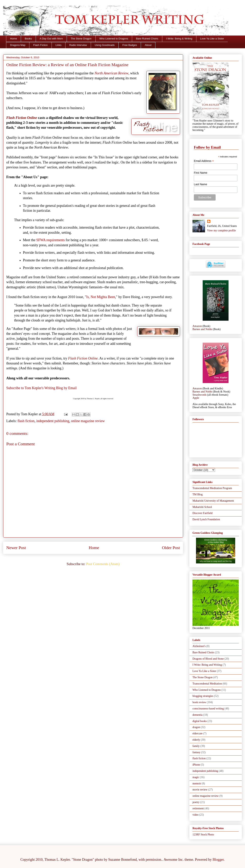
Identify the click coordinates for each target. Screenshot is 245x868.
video (196, 815)
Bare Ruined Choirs (147, 39)
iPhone (196, 765)
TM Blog (198, 494)
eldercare (197, 733)
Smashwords (200, 395)
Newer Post (16, 548)
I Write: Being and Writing (207, 665)
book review (199, 702)
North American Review (111, 73)
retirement (198, 808)
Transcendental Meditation (207, 684)
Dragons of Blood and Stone (208, 659)
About (148, 45)
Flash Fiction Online (22, 118)
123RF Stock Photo (203, 835)
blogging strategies (203, 696)
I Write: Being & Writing (179, 39)
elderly (196, 740)
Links (58, 45)
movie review (200, 790)
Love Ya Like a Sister (212, 39)
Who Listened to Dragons (114, 39)
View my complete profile (222, 230)
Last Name (201, 184)
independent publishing (53, 421)
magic (196, 777)
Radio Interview (78, 45)
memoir (197, 784)
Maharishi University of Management (213, 501)
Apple (196, 398)
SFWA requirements (51, 240)
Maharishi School (202, 507)
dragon (196, 727)
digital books (200, 721)
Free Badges (130, 45)
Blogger (218, 860)
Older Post (171, 548)
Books (28, 39)
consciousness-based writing (208, 709)
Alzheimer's (199, 646)
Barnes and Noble (202, 329)
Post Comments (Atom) (103, 564)
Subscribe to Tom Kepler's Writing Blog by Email (41, 388)
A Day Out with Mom (51, 39)
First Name (201, 173)
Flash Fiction (41, 45)
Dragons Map (18, 45)
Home (14, 39)
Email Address (204, 161)
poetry (196, 802)
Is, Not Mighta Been (101, 297)
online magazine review (88, 421)
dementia (197, 715)
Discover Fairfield (202, 513)
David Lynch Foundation (206, 519)
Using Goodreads (105, 45)
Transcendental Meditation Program (212, 488)
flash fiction (26, 421)
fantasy (196, 752)
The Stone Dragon (81, 39)
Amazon (197, 326)
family (196, 746)
